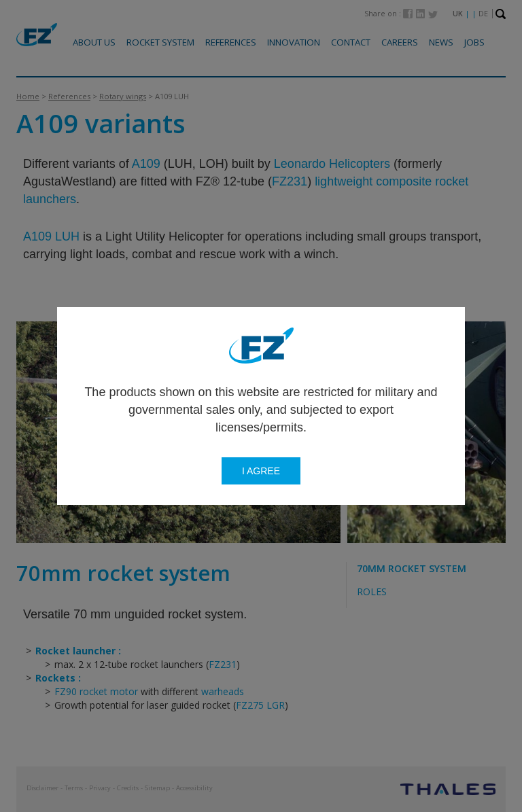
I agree (261, 471)
